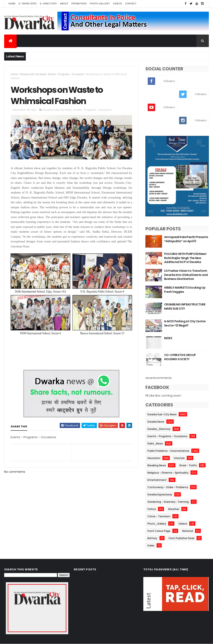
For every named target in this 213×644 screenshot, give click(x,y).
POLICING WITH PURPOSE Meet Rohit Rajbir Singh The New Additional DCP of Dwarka (185, 258)
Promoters (79, 4)
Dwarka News (156, 422)
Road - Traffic (188, 465)
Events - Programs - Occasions (66, 74)
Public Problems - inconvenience (168, 451)
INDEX (168, 338)
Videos (117, 4)
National (188, 531)
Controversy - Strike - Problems (168, 487)
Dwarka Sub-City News (33, 74)
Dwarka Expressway (160, 494)
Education (154, 458)
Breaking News (157, 465)
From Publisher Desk (181, 538)
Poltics (152, 509)
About (64, 4)
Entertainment (157, 480)
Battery (152, 538)
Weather (174, 509)
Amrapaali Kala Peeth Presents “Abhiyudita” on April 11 (186, 239)
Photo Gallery (100, 4)
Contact (131, 4)
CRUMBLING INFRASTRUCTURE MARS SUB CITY (185, 306)
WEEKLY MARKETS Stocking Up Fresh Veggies (185, 290)
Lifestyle (179, 458)
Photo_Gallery (157, 524)
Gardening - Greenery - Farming (168, 502)
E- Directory (48, 4)
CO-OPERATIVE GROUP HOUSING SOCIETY (180, 357)
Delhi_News (155, 444)
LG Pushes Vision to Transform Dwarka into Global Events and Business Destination (186, 275)
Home (12, 4)
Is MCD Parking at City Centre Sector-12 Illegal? (185, 323)
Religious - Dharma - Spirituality (168, 473)
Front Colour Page (159, 531)
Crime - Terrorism (159, 516)
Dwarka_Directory (159, 429)
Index (151, 545)
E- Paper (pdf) (28, 4)
